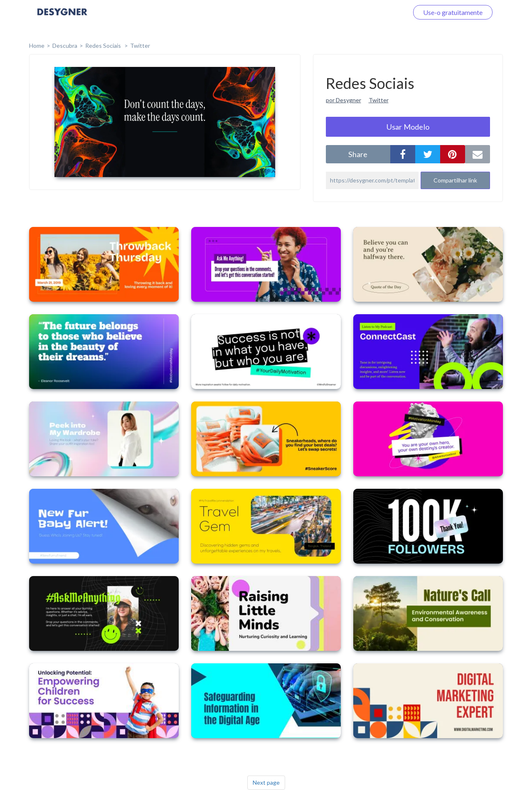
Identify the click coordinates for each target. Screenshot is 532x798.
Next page (266, 782)
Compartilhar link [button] (455, 180)
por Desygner (344, 100)
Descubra (65, 46)
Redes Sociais (104, 46)
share (358, 154)
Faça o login (382, 12)
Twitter (140, 46)
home (37, 46)
